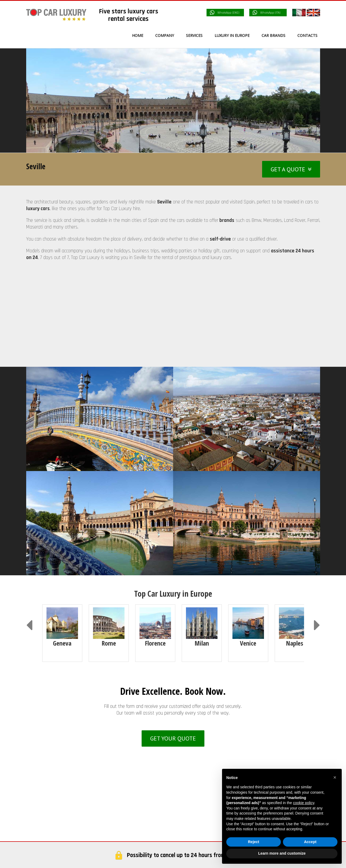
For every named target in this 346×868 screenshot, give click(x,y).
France (42, 834)
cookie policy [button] (304, 803)
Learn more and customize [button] (282, 853)
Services (195, 727)
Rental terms (199, 763)
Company (196, 715)
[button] (335, 777)
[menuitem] (141, 35)
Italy (40, 822)
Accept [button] (310, 842)
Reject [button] (254, 842)
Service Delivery (202, 739)
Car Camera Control (206, 751)
